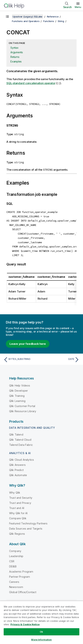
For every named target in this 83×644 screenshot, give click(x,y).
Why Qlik (15, 490)
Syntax (14, 48)
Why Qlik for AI (18, 511)
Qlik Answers (17, 463)
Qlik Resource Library (23, 409)
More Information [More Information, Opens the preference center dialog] (41, 640)
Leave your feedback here (28, 342)
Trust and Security (21, 495)
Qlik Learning (17, 399)
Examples (16, 61)
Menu (78, 7)
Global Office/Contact (23, 590)
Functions (49, 21)
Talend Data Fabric (21, 443)
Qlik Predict (16, 468)
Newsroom (16, 585)
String (61, 21)
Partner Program (20, 574)
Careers (14, 580)
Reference (53, 17)
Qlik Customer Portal (22, 404)
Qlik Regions (17, 531)
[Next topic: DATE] (61, 357)
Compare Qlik (18, 516)
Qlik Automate (18, 473)
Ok (41, 632)
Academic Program (21, 569)
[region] (41, 622)
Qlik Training (17, 394)
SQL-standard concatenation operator (31, 83)
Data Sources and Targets (26, 526)
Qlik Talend (16, 432)
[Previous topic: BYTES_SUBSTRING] (22, 357)
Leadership (16, 554)
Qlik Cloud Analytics (22, 457)
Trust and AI (17, 506)
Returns (15, 57)
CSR (12, 559)
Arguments (17, 52)
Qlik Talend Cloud (20, 437)
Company (15, 549)
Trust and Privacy (20, 501)
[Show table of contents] (7, 17)
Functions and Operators (26, 21)
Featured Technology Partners (28, 521)
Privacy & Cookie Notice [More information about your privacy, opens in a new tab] (25, 624)
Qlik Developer (19, 388)
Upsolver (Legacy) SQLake (27, 17)
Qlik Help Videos (20, 383)
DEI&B (13, 564)
